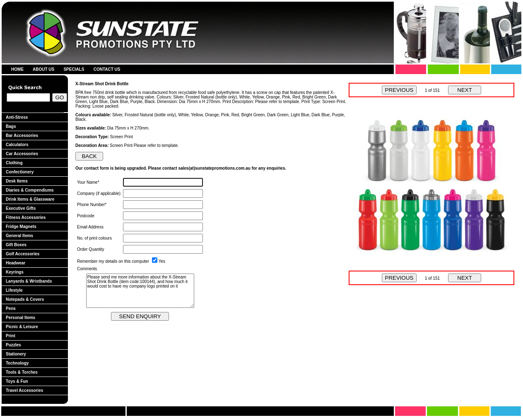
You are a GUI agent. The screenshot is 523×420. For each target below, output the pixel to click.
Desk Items (17, 181)
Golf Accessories (23, 254)
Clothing (14, 163)
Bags (11, 126)
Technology (17, 363)
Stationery (16, 354)
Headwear (16, 263)
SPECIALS (74, 69)
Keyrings (15, 272)
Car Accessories (22, 154)
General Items (19, 236)
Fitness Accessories (26, 217)
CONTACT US (107, 69)
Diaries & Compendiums (30, 190)
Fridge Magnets (21, 227)
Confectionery (20, 172)
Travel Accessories (24, 390)
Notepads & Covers (25, 299)
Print (11, 336)
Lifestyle (14, 290)
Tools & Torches (22, 372)
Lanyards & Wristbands (29, 281)
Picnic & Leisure (22, 327)
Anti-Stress (17, 117)
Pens (11, 308)
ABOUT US (43, 69)
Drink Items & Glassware (30, 199)
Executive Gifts (21, 208)
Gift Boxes (16, 245)
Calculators (17, 145)
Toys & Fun (17, 381)
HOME (17, 69)
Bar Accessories (22, 136)
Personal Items (20, 318)
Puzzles (13, 345)
